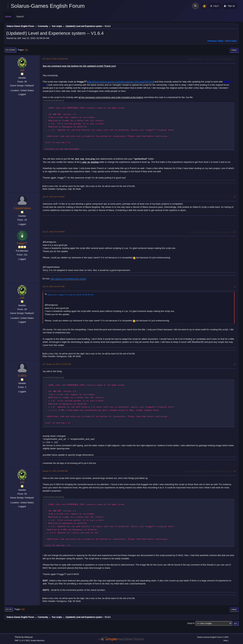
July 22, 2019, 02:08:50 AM (57, 59)
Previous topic (215, 41)
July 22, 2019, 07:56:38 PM (53, 232)
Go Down (10, 50)
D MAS (22, 376)
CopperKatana (22, 208)
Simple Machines (37, 640)
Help (225, 640)
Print (234, 50)
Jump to (191, 623)
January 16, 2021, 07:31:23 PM (58, 364)
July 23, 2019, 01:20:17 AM (53, 286)
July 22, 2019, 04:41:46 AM (53, 197)
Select (52, 101)
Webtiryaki (29, 637)
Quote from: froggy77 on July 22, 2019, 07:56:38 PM (70, 295)
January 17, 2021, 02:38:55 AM (55, 471)
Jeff (22, 70)
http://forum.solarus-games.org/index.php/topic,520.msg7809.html (120, 82)
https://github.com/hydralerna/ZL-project (68, 279)
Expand (60, 101)
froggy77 (22, 243)
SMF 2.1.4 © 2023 (22, 640)
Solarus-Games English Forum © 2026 (213, 637)
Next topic (231, 41)
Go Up (9, 609)
